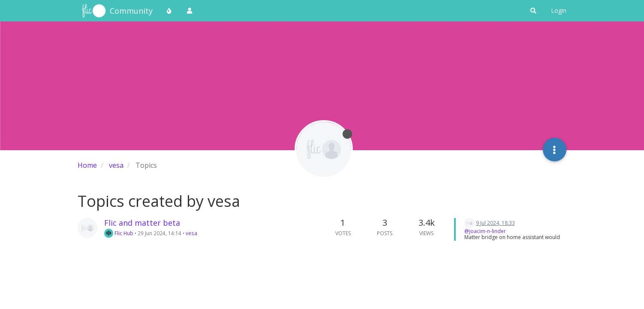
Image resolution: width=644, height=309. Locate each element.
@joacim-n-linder (485, 231)
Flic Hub (119, 233)
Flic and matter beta (142, 223)
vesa (191, 233)
